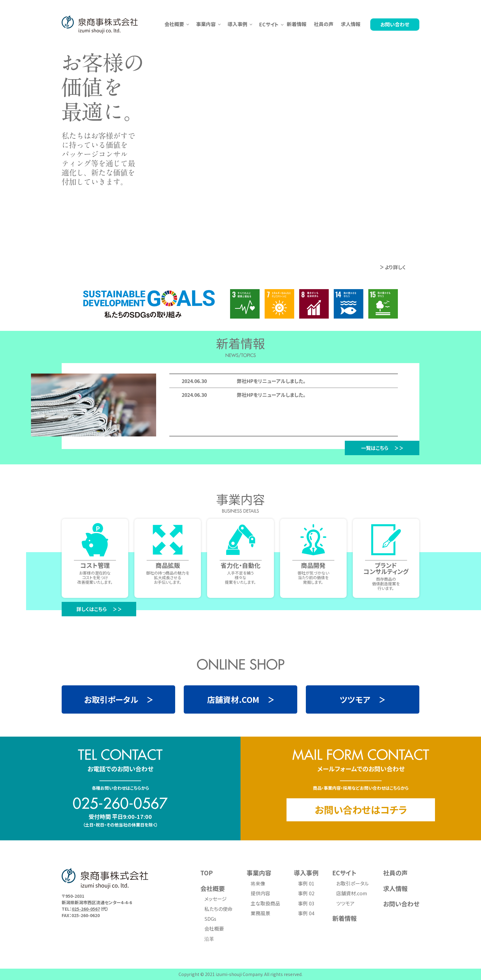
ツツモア (345, 903)
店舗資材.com (352, 893)
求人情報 (351, 24)
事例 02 (306, 893)
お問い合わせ (395, 24)
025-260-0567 (86, 909)
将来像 (258, 883)
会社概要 (213, 888)
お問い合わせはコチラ (361, 810)
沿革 (209, 939)
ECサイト (344, 873)
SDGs (210, 919)
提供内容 (260, 893)
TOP (207, 873)
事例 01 (306, 883)
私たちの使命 (218, 909)
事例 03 (306, 903)
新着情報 (297, 24)
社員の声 (324, 24)
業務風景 (260, 913)
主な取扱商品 (265, 903)
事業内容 (259, 873)
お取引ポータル (353, 883)
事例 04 (306, 913)
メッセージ (215, 899)
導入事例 (306, 873)
